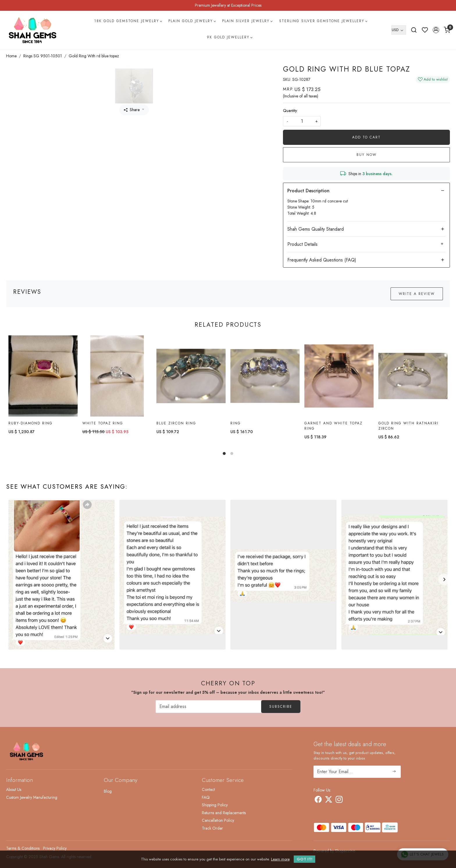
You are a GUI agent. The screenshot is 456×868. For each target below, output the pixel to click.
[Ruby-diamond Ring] (43, 376)
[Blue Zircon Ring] (191, 376)
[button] (436, 30)
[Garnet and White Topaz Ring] (339, 376)
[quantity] (302, 121)
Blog (108, 791)
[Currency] (399, 30)
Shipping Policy (215, 805)
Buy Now (367, 155)
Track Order (212, 828)
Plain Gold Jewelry (192, 21)
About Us (14, 789)
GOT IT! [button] (304, 859)
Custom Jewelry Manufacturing (32, 797)
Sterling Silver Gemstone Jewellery (323, 21)
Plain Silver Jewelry (247, 21)
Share (132, 110)
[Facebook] (318, 801)
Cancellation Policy (218, 820)
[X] (329, 801)
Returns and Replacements (224, 813)
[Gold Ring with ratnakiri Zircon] (413, 376)
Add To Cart (366, 137)
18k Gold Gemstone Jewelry (128, 21)
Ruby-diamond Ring (31, 423)
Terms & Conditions (23, 848)
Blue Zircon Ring (176, 423)
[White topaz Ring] (117, 376)
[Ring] (265, 376)
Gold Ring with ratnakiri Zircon (408, 426)
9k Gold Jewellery (229, 37)
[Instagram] (339, 801)
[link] (414, 30)
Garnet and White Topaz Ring (333, 426)
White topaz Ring (103, 423)
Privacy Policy (55, 848)
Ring (236, 423)
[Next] (444, 579)
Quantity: (290, 111)
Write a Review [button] (417, 294)
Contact (208, 789)
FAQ (206, 797)
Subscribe (281, 707)
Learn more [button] (280, 859)
